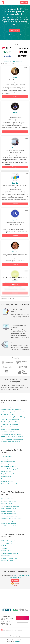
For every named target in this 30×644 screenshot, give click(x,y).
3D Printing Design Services (9, 501)
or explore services (22, 622)
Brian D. (15, 183)
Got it (4, 641)
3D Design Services (6, 504)
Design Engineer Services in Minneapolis (12, 427)
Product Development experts (9, 484)
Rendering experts (6, 471)
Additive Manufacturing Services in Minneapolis (14, 417)
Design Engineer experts (8, 474)
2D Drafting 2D (5, 548)
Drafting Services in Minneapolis (10, 429)
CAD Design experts (7, 457)
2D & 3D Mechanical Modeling (9, 553)
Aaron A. (15, 148)
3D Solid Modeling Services (8, 514)
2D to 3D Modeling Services (9, 509)
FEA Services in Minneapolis (9, 432)
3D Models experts (6, 476)
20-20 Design (5, 546)
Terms (10, 632)
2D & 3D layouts (5, 556)
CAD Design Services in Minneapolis (11, 419)
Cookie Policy (18, 642)
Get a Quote (24, 3)
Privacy (5, 632)
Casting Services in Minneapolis (10, 424)
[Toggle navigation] (4, 2)
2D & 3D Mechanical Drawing (9, 551)
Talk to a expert (15, 35)
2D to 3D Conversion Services (9, 526)
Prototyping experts (6, 479)
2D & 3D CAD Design (7, 561)
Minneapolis (19, 62)
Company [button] (15, 601)
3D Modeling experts (7, 459)
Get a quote (15, 30)
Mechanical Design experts (8, 467)
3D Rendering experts (7, 481)
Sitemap (15, 632)
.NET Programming (6, 543)
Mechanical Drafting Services (9, 516)
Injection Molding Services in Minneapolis (12, 437)
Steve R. (15, 252)
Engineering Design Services (9, 524)
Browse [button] (15, 597)
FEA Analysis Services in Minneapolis (11, 434)
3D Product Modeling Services (9, 521)
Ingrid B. (15, 220)
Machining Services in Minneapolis (10, 442)
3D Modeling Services (7, 499)
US (11, 62)
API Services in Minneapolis (8, 415)
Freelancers (6, 62)
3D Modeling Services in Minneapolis (11, 410)
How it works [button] (15, 593)
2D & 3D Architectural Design (9, 558)
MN (14, 62)
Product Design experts (7, 464)
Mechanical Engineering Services (10, 506)
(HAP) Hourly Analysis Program (10, 541)
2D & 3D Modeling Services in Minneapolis (13, 407)
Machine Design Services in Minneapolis (12, 439)
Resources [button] (15, 605)
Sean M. (15, 78)
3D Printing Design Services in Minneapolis (13, 412)
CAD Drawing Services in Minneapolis (11, 422)
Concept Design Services (8, 511)
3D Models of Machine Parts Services (11, 519)
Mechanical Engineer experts (9, 462)
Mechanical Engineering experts (10, 469)
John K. (15, 113)
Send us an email (18, 575)
